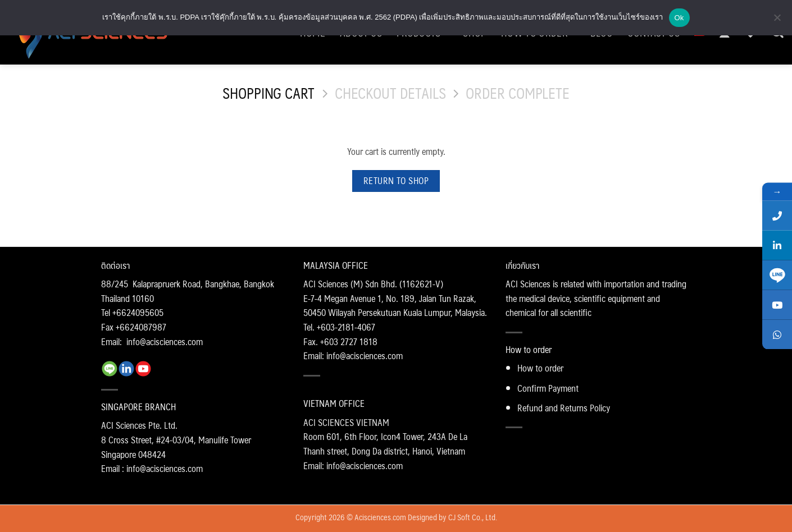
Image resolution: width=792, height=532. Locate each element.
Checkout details (390, 93)
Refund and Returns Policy (564, 408)
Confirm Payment (548, 388)
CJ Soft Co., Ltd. (473, 517)
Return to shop (396, 181)
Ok (679, 18)
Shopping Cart (268, 93)
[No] (777, 21)
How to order (540, 368)
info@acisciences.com (165, 341)
